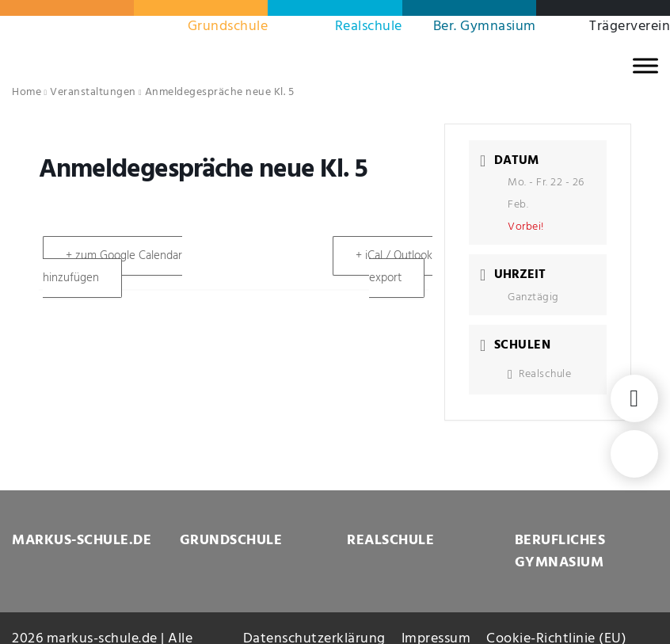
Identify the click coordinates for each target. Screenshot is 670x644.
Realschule (369, 27)
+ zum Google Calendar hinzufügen (112, 267)
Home (27, 92)
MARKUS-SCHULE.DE (82, 541)
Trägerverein (630, 27)
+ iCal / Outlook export (394, 267)
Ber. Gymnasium (485, 27)
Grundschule (228, 27)
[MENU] (645, 65)
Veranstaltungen (93, 92)
